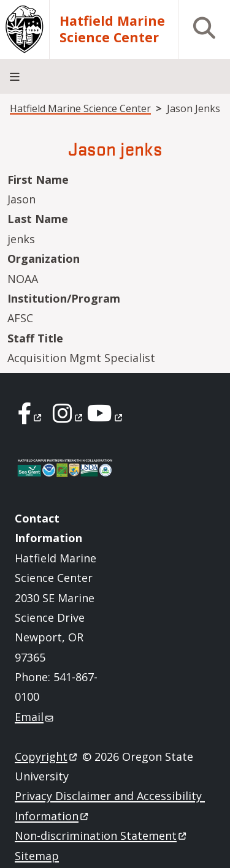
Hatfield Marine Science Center (112, 29)
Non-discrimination (102, 836)
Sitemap (37, 856)
